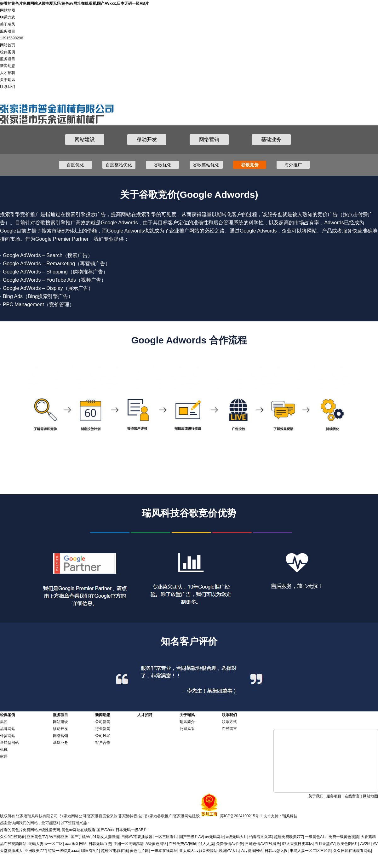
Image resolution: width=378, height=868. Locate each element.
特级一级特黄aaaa (64, 851)
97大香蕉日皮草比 (298, 844)
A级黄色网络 (156, 844)
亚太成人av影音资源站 (198, 851)
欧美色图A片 (347, 844)
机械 (4, 750)
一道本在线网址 (164, 851)
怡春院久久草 (261, 837)
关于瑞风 (8, 24)
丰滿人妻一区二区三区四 (311, 851)
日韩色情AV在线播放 (263, 844)
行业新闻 (103, 729)
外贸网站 (8, 736)
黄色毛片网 (139, 851)
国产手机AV (80, 837)
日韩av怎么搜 (276, 851)
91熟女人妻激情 (106, 837)
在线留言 (229, 729)
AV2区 (366, 844)
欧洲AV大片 (229, 851)
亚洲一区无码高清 (129, 844)
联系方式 (8, 17)
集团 (4, 722)
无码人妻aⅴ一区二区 (46, 844)
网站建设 (85, 139)
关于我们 (316, 796)
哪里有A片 (90, 851)
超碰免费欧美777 (289, 837)
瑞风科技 (290, 816)
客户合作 (103, 743)
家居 (4, 756)
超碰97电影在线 (115, 851)
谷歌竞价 (250, 165)
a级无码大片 (237, 837)
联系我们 (8, 87)
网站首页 (8, 45)
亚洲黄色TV (37, 837)
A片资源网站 (252, 851)
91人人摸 (206, 844)
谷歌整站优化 (206, 165)
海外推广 (293, 165)
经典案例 (8, 52)
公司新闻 (103, 722)
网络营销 (209, 139)
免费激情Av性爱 (230, 844)
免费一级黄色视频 (344, 837)
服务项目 (8, 31)
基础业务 (271, 139)
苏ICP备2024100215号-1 (241, 816)
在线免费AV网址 (183, 844)
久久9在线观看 (12, 837)
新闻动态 (8, 66)
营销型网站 (9, 743)
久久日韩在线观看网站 (352, 851)
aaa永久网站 (76, 844)
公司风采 (103, 736)
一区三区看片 (166, 837)
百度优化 (75, 165)
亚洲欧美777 (35, 851)
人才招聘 (8, 73)
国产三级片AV (191, 837)
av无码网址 (215, 837)
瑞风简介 (187, 722)
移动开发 (147, 139)
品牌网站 (8, 729)
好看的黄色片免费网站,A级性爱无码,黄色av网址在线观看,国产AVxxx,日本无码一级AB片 (74, 3)
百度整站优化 (119, 165)
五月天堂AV (325, 844)
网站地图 (8, 10)
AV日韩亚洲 (58, 837)
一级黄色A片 (316, 837)
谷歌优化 (163, 165)
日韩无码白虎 (100, 844)
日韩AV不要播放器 (137, 837)
